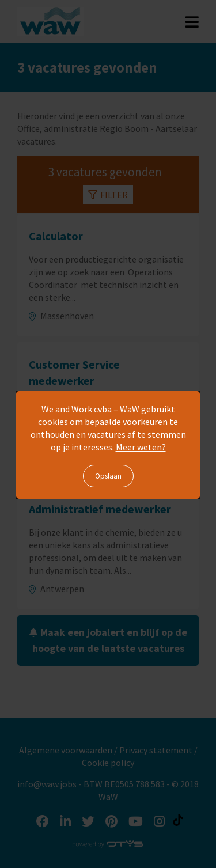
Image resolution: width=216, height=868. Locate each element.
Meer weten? (141, 447)
